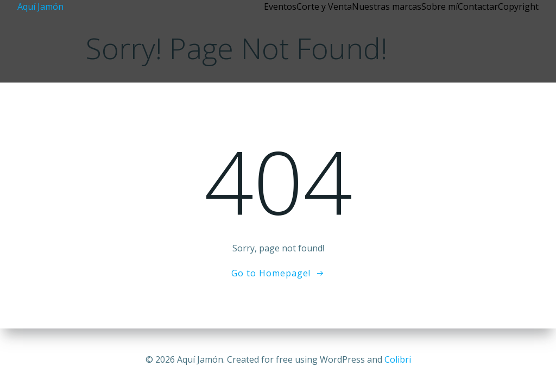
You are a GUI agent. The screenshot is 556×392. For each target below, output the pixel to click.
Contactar (478, 7)
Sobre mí (440, 7)
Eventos (280, 7)
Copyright (518, 7)
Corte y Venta (324, 7)
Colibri (398, 359)
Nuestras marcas (387, 7)
